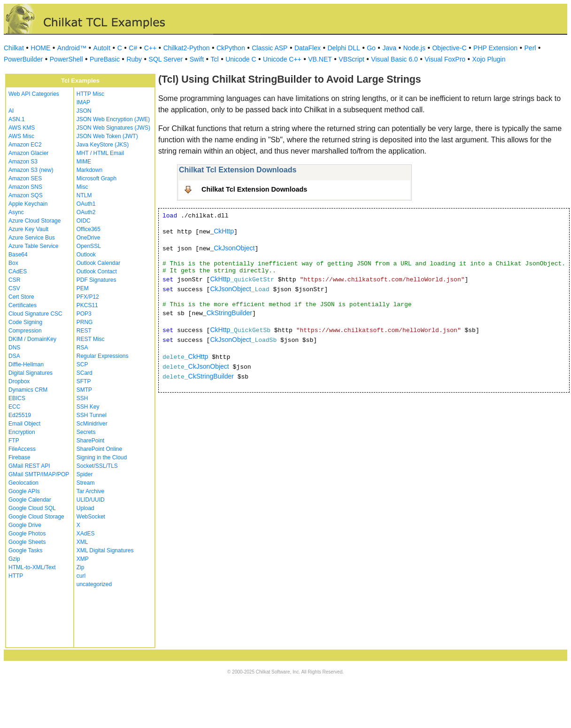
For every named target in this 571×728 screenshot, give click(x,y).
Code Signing (25, 322)
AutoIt (102, 48)
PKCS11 (87, 305)
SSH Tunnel (92, 415)
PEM (83, 288)
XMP (83, 559)
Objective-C (449, 48)
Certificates (23, 305)
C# (133, 48)
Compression (25, 331)
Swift (197, 59)
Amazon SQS (26, 195)
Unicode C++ (282, 59)
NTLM (84, 195)
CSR (14, 280)
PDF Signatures (96, 280)
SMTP (84, 390)
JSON (84, 111)
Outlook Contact (97, 271)
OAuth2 (86, 212)
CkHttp (224, 231)
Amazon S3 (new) (31, 170)
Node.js (414, 48)
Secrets (86, 432)
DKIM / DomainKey (32, 339)
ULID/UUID (91, 500)
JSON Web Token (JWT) (107, 136)
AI (11, 111)
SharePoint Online (99, 449)
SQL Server (166, 59)
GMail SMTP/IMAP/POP (39, 474)
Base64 (18, 255)
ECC (14, 407)
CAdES (18, 271)
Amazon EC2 (25, 145)
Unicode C (241, 59)
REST (84, 331)
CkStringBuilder (229, 313)
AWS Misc (21, 136)
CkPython (231, 48)
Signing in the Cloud (102, 457)
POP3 (84, 314)
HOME (40, 48)
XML (82, 542)
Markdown (89, 170)
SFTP (84, 381)
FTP (14, 441)
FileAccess (22, 449)
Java (389, 48)
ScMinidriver (92, 424)
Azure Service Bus (32, 238)
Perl (530, 48)
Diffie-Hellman (26, 364)
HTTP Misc (90, 94)
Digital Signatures (31, 373)
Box (13, 263)
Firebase (19, 457)
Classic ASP (270, 48)
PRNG (85, 322)
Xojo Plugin (489, 59)
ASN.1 (17, 119)
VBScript (351, 59)
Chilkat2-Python (187, 48)
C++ (150, 48)
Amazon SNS (25, 187)
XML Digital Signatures (105, 550)
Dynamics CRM (28, 390)
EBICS (17, 398)
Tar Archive (90, 491)
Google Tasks (26, 550)
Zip (81, 567)
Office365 (89, 229)
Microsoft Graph (96, 178)
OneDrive (89, 238)
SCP (82, 364)
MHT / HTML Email (100, 153)
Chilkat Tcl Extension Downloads (254, 189)
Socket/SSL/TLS (97, 466)
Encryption (22, 432)
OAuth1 (86, 204)
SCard (85, 373)
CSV (14, 288)
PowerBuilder (23, 59)
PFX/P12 (88, 297)
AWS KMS (22, 128)
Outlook (86, 255)
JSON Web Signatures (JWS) (113, 128)
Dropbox (19, 381)
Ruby (134, 59)
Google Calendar (30, 500)
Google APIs (24, 491)
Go (371, 48)
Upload (85, 508)
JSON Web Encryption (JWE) (113, 119)
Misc (82, 187)
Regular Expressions (103, 356)
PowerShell (66, 59)
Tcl (215, 59)
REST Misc (91, 339)
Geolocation (23, 483)
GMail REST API (29, 466)
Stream (86, 483)
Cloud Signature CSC (35, 314)
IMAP (83, 102)
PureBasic (105, 59)
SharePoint (90, 441)
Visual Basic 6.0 (394, 59)
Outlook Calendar (98, 263)
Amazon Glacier (28, 153)
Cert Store (21, 297)
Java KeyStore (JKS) (103, 145)
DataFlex (308, 48)
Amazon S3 (23, 162)
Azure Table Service (34, 246)
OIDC (84, 221)
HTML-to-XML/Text (32, 567)
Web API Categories (34, 94)
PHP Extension (495, 48)
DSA (14, 356)
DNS (14, 348)
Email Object (24, 424)
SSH (82, 398)
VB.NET (320, 59)
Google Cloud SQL (32, 508)
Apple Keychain (28, 204)
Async (16, 212)
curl (81, 576)
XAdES (86, 534)
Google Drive (25, 525)
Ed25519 (20, 415)
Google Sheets (27, 542)
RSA (82, 348)
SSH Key (88, 407)
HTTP (16, 576)
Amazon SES (25, 178)
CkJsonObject (234, 248)
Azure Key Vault (28, 229)
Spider (85, 474)
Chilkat (14, 48)
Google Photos (27, 534)
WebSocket (91, 517)
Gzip (14, 559)
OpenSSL (89, 246)
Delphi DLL (343, 48)
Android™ (72, 48)
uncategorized (94, 584)
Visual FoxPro (445, 59)
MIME (84, 162)
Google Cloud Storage (36, 517)
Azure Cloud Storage (35, 221)
